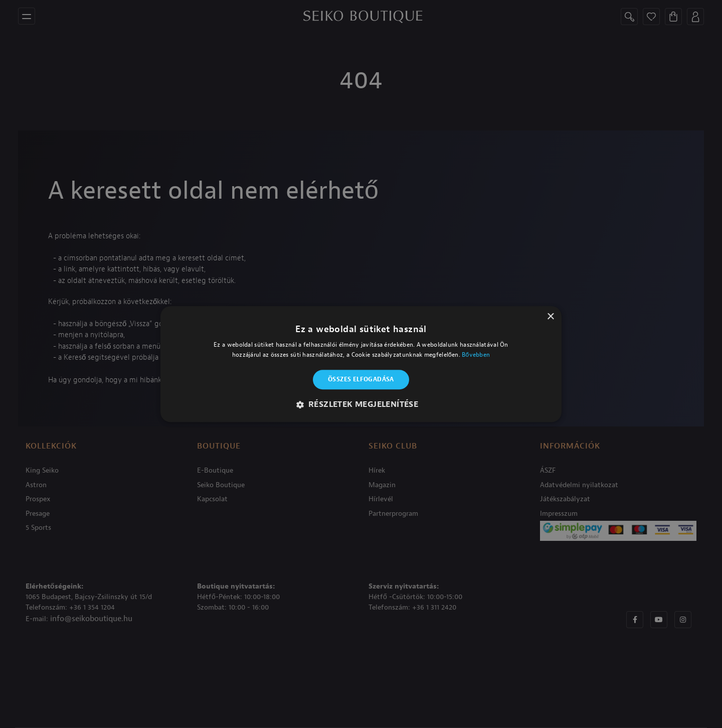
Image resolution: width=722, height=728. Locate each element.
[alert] (361, 364)
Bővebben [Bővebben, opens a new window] (476, 355)
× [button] (550, 317)
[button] (361, 404)
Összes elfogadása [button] (361, 380)
